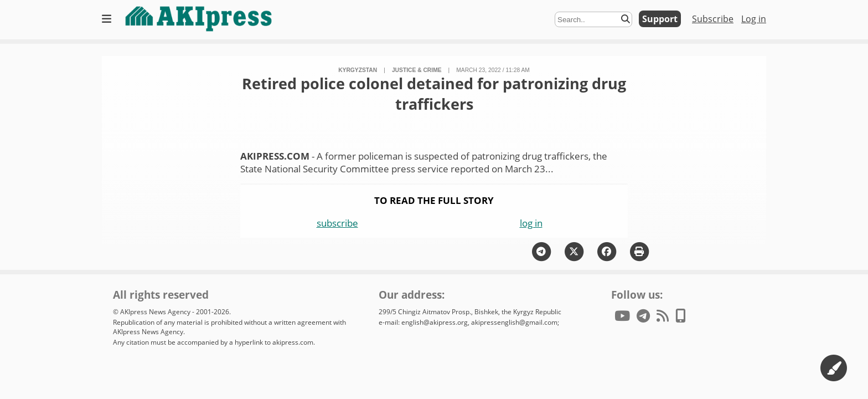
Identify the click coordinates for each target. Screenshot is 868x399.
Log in (754, 19)
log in (531, 223)
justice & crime (417, 70)
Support (660, 19)
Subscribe (713, 19)
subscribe (337, 223)
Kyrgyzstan (358, 70)
